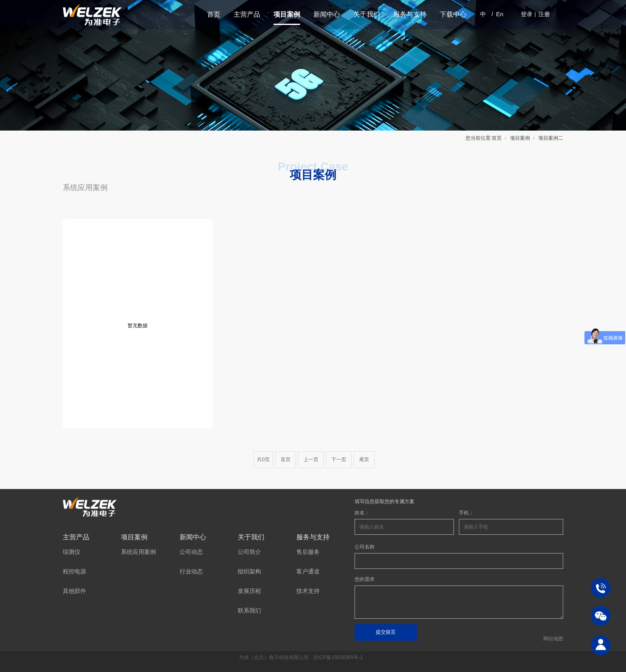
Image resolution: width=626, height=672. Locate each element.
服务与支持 (410, 14)
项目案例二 (551, 138)
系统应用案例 (85, 188)
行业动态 (191, 571)
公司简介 (249, 552)
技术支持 (308, 591)
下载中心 (453, 14)
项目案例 (287, 14)
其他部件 (74, 591)
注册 (544, 14)
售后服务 (308, 552)
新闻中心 (327, 14)
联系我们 (249, 610)
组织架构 (249, 571)
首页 (214, 14)
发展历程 (249, 591)
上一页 (311, 460)
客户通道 (308, 571)
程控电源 (74, 571)
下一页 (339, 460)
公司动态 (191, 552)
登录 (527, 14)
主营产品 (247, 14)
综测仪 (71, 552)
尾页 (364, 460)
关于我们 (367, 14)
